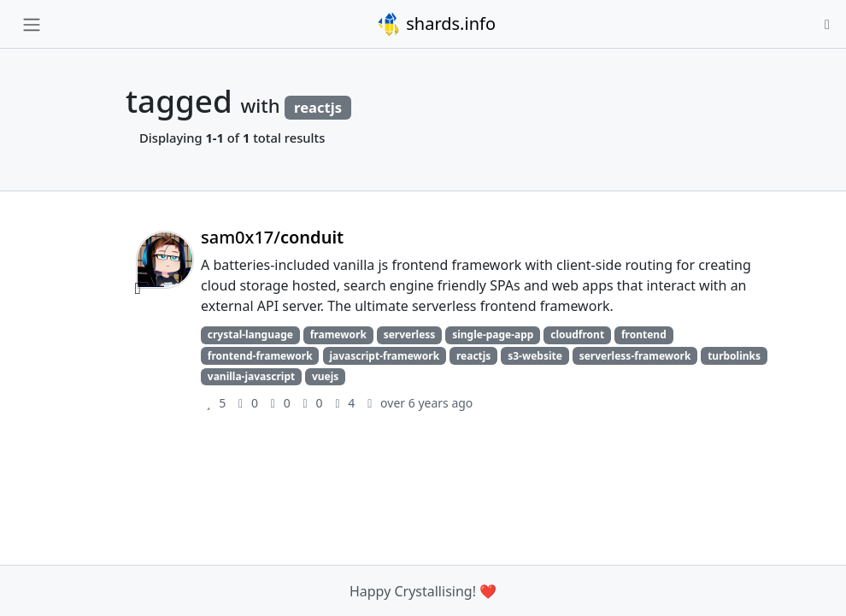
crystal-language (250, 334)
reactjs (473, 356)
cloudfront (577, 334)
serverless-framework (635, 356)
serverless (410, 334)
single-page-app (493, 334)
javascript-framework (384, 356)
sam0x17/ (272, 237)
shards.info (436, 24)
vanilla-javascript (251, 376)
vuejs (325, 376)
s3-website (535, 356)
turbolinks (734, 356)
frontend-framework (260, 356)
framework (338, 334)
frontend (644, 334)
